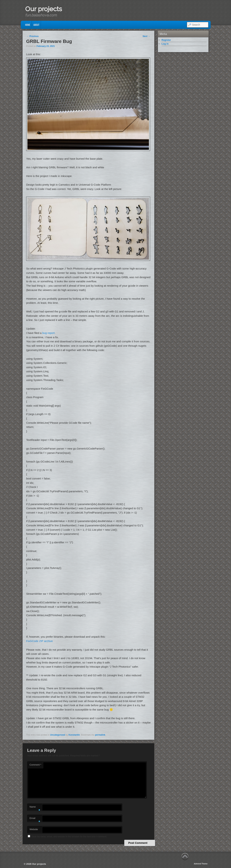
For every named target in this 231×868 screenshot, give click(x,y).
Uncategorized (58, 735)
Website (34, 829)
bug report (48, 333)
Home (28, 25)
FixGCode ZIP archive (39, 641)
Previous (33, 36)
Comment (35, 765)
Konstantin (74, 735)
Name (35, 808)
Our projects (43, 9)
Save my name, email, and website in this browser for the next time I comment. (69, 837)
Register (166, 40)
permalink (100, 735)
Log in (165, 44)
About (36, 25)
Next (146, 36)
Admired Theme (201, 864)
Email (35, 819)
